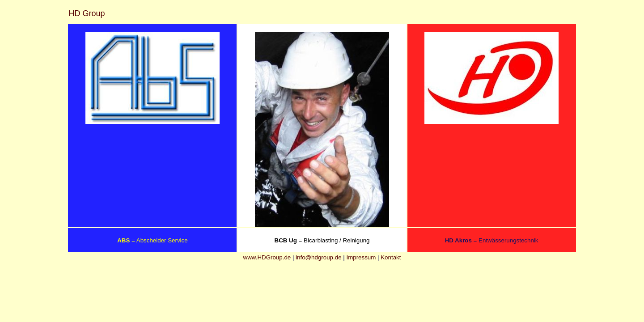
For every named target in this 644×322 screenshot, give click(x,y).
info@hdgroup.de (318, 257)
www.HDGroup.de (267, 257)
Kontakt (391, 257)
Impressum (361, 257)
